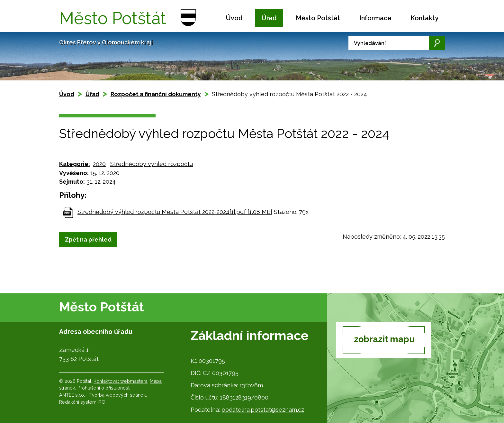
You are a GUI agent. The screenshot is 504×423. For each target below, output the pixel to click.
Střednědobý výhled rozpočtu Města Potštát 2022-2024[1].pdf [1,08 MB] (175, 212)
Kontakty (424, 18)
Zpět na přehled (88, 239)
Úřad (269, 18)
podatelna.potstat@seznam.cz (263, 410)
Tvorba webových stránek (118, 395)
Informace (375, 18)
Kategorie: (75, 164)
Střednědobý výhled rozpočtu (152, 164)
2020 (99, 164)
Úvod (234, 18)
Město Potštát (318, 18)
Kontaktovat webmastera (121, 381)
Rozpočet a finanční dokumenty (156, 94)
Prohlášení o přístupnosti (104, 388)
